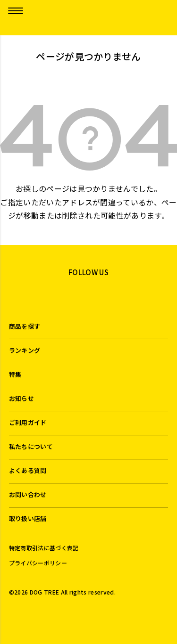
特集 (15, 374)
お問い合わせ (28, 494)
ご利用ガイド (28, 422)
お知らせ (21, 398)
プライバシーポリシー (38, 563)
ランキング (25, 350)
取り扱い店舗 (28, 518)
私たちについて (31, 446)
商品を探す (25, 326)
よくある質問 (28, 470)
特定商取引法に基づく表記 (44, 548)
